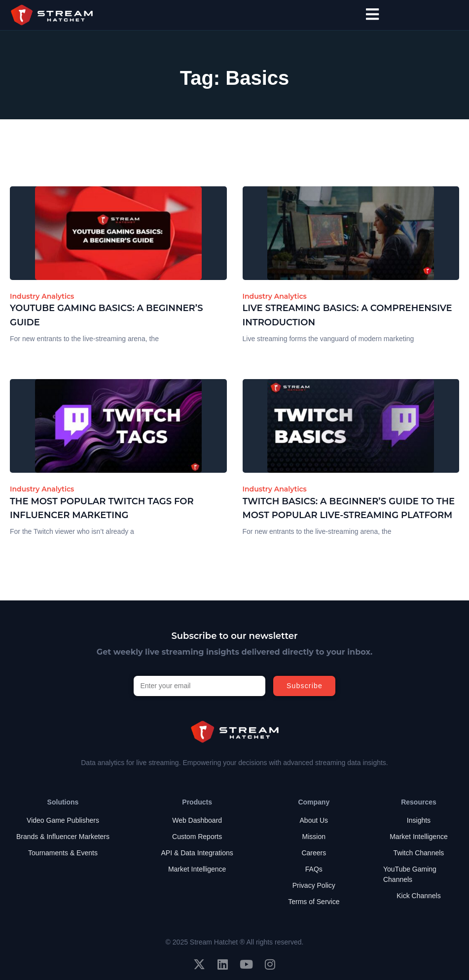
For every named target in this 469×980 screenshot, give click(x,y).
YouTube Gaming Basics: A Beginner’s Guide (107, 315)
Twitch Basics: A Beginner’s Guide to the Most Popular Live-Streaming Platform (349, 508)
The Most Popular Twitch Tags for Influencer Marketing (102, 508)
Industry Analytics (42, 296)
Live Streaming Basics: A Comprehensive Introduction (347, 315)
